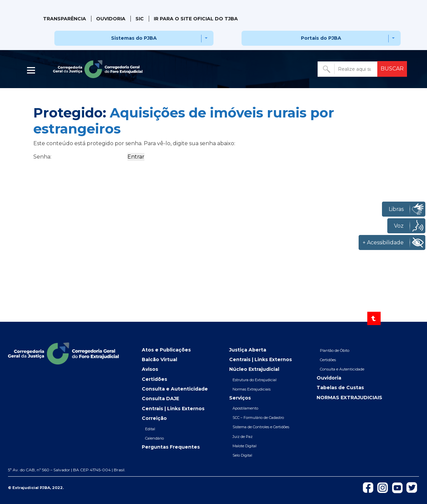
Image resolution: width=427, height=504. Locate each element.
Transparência (65, 19)
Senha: (80, 157)
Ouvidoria (111, 19)
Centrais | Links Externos (173, 409)
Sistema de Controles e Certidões (261, 427)
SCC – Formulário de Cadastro (258, 418)
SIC (140, 19)
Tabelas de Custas (340, 388)
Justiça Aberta (248, 350)
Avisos (150, 369)
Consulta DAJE (160, 399)
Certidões (154, 379)
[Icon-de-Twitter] (412, 487)
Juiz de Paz (243, 437)
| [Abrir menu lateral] (32, 70)
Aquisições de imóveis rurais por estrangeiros (184, 121)
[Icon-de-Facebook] (368, 487)
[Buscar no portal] (348, 69)
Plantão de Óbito (335, 350)
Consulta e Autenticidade (175, 389)
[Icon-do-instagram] (383, 487)
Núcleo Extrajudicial (254, 369)
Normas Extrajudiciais (252, 389)
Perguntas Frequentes (171, 447)
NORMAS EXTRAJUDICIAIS (349, 398)
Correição (154, 418)
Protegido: (184, 121)
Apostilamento (245, 408)
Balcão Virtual (159, 359)
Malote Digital (245, 446)
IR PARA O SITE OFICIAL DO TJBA (196, 19)
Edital (150, 429)
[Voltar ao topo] (374, 318)
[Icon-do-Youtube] (397, 487)
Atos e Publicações (166, 350)
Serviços (240, 398)
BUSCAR (392, 69)
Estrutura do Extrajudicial (255, 380)
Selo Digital (242, 455)
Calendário (154, 438)
